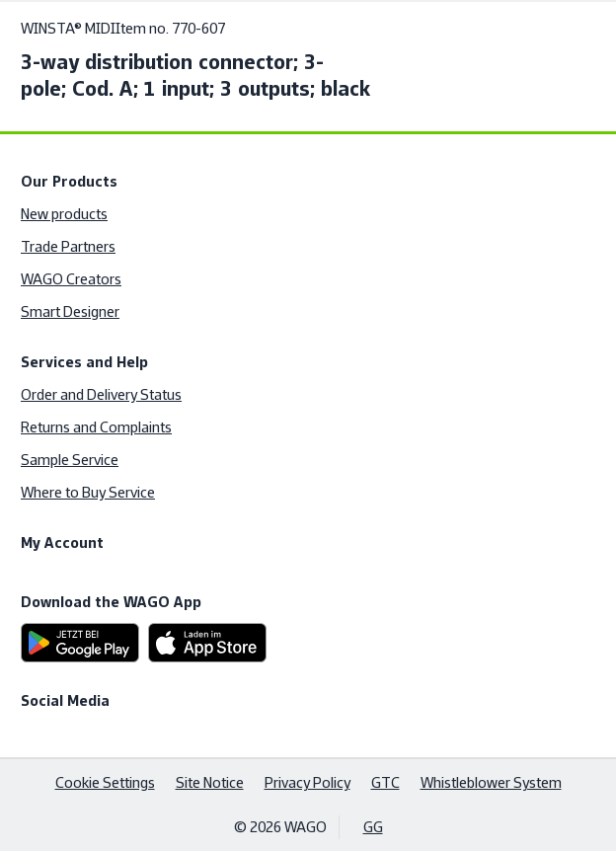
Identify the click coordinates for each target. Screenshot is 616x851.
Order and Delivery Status (101, 394)
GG (373, 827)
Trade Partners (68, 246)
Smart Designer (70, 311)
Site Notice (210, 782)
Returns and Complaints (96, 427)
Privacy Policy (308, 782)
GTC (385, 782)
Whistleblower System (491, 782)
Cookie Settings (105, 782)
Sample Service (70, 460)
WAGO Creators (71, 279)
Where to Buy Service (88, 492)
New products (64, 214)
